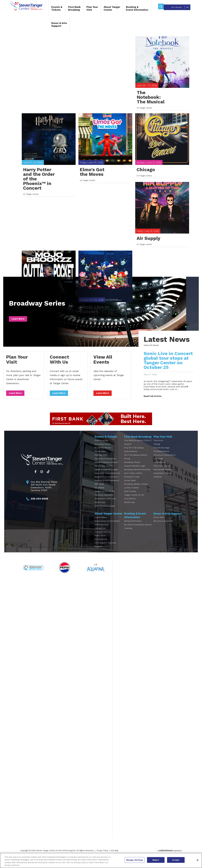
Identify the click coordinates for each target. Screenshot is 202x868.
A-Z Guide (158, 464)
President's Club (132, 482)
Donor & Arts (53, 26)
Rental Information (133, 526)
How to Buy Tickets (104, 471)
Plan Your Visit (18, 365)
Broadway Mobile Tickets (136, 489)
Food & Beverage (162, 453)
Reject (156, 860)
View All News (150, 351)
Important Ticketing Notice (107, 479)
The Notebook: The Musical (151, 104)
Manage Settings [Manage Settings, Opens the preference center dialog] (135, 860)
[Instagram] (42, 477)
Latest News (101, 523)
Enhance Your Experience (106, 482)
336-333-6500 (39, 504)
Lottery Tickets (131, 493)
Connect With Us (60, 365)
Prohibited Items (161, 457)
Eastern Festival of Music (106, 468)
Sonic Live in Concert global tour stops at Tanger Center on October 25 (167, 366)
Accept (176, 860)
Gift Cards (99, 489)
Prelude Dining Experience (107, 486)
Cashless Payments (104, 500)
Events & (51, 9)
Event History (101, 545)
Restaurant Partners (163, 475)
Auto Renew (130, 504)
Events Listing (101, 446)
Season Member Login (135, 471)
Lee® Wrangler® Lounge (106, 475)
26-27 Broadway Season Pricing (136, 462)
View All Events (101, 274)
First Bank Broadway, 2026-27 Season (138, 448)
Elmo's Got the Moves (92, 183)
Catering (128, 534)
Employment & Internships (107, 526)
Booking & (131, 9)
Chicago (146, 181)
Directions (158, 446)
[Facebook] (35, 477)
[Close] (198, 860)
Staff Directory (102, 530)
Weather (158, 482)
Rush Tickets (130, 497)
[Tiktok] (48, 477)
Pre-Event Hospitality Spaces (138, 530)
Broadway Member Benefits (137, 475)
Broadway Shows (103, 453)
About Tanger (106, 9)
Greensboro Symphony (106, 464)
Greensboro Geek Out (105, 504)
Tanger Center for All (105, 497)
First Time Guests (162, 471)
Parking (157, 449)
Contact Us (100, 534)
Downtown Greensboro (165, 460)
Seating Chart (101, 460)
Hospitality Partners (163, 479)
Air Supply (148, 254)
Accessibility (160, 468)
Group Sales (101, 457)
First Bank (68, 9)
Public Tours (100, 541)
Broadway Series (41, 309)
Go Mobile (99, 493)
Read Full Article (151, 402)
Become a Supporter (164, 526)
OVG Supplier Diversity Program (105, 550)
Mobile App (100, 508)
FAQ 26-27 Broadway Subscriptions (134, 455)
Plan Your (86, 9)
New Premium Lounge (105, 511)
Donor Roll (159, 523)
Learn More (19, 324)
